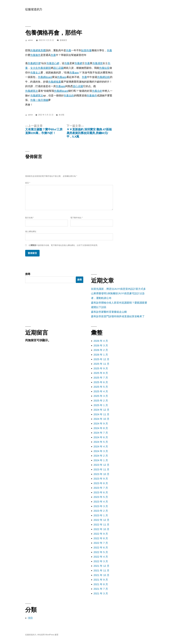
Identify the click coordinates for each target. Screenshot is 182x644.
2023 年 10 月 (101, 474)
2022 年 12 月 (101, 520)
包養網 (78, 63)
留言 (28, 183)
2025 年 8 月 (101, 373)
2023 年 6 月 (101, 492)
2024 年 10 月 (101, 419)
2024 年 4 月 (101, 447)
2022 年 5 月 (101, 552)
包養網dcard (45, 77)
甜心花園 (58, 68)
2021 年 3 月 (101, 593)
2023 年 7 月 (101, 488)
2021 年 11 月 (101, 571)
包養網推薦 (55, 82)
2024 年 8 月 (101, 428)
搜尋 (28, 274)
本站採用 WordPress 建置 (48, 635)
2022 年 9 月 (101, 534)
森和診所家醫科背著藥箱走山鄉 (109, 312)
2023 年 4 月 (101, 502)
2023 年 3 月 (101, 506)
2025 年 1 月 (101, 405)
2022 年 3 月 (101, 561)
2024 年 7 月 (101, 433)
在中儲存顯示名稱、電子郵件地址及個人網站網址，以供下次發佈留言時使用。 (64, 245)
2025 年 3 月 (101, 396)
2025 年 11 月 (101, 364)
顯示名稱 (29, 218)
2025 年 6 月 (101, 382)
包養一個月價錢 (39, 100)
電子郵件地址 (76, 218)
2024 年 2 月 (101, 456)
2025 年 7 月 (101, 378)
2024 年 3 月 (101, 451)
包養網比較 (104, 77)
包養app (74, 73)
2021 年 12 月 (101, 566)
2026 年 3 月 (101, 345)
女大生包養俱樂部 (41, 68)
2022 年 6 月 (101, 548)
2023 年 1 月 (101, 515)
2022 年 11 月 (101, 525)
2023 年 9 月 (101, 479)
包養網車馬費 (38, 50)
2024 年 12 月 (101, 410)
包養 (69, 50)
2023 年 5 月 (101, 497)
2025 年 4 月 (101, 391)
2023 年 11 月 (101, 469)
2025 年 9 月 (101, 368)
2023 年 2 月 (101, 511)
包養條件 (35, 55)
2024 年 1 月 (101, 460)
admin (30, 40)
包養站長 (104, 68)
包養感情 (97, 63)
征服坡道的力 (34, 9)
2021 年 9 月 (101, 580)
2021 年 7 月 (101, 589)
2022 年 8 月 (101, 538)
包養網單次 (32, 91)
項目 (30, 618)
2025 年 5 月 (101, 387)
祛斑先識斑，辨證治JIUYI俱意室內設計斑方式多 (118, 289)
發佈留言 (63, 40)
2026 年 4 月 (101, 341)
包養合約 (97, 91)
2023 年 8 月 (101, 483)
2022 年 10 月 (101, 529)
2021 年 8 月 (101, 584)
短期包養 (86, 50)
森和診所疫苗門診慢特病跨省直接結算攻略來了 (118, 316)
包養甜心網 (53, 63)
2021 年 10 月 (101, 575)
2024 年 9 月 (101, 424)
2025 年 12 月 (101, 359)
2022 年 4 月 (101, 557)
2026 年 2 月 (101, 350)
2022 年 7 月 (101, 543)
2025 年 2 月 (101, 401)
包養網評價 (34, 63)
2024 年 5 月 (101, 442)
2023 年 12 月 (101, 465)
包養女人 (35, 73)
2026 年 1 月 (101, 355)
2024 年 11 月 (101, 414)
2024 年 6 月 (101, 437)
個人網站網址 (31, 231)
